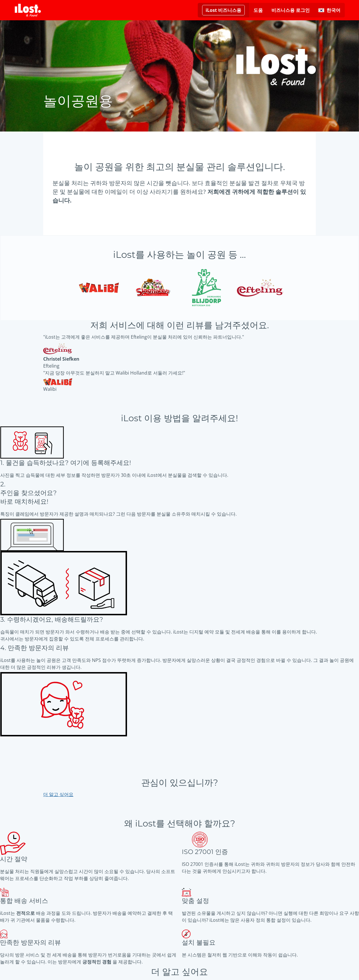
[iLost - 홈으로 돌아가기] (28, 10)
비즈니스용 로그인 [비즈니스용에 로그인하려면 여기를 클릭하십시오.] (291, 10)
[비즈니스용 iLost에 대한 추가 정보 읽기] (223, 10)
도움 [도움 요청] (258, 10)
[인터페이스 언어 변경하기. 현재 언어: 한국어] (329, 10)
